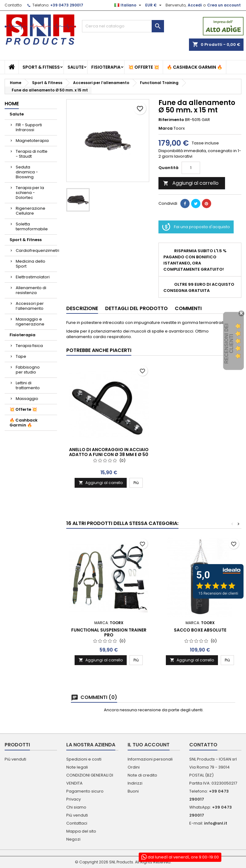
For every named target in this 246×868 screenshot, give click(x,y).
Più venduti (15, 759)
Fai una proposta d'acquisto (196, 227)
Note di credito (142, 775)
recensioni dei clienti (229, 343)
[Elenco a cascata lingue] (129, 5)
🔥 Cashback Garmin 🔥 (195, 67)
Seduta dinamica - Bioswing (27, 172)
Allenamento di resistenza (31, 290)
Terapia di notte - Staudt (32, 154)
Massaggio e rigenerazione (30, 322)
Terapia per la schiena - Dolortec (30, 193)
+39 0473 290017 (67, 5)
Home (12, 104)
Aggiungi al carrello (191, 183)
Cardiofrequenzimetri (36, 250)
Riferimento (171, 120)
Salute (76, 67)
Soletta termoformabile (32, 226)
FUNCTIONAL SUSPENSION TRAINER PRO (109, 632)
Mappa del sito (81, 831)
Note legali (77, 767)
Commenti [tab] (188, 308)
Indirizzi (135, 783)
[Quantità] (191, 168)
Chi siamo (76, 807)
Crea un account (224, 5)
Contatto (13, 5)
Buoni (133, 791)
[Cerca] (123, 26)
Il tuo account (149, 745)
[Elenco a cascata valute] (154, 5)
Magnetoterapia (32, 141)
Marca (166, 128)
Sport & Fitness (41, 67)
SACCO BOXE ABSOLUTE (200, 630)
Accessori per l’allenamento (30, 306)
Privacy (74, 799)
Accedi (195, 5)
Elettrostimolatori (33, 277)
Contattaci (77, 823)
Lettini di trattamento (28, 385)
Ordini (134, 767)
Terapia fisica (29, 346)
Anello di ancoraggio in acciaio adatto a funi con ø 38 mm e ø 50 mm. (109, 454)
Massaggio (27, 399)
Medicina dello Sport (31, 264)
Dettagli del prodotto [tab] (136, 308)
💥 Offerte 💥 (144, 67)
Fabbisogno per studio (28, 370)
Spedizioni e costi (84, 759)
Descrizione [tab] (82, 308)
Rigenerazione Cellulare (31, 211)
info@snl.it (216, 823)
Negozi (73, 839)
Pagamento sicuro (85, 791)
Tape (21, 356)
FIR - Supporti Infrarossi (29, 127)
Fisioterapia (106, 67)
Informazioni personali (150, 759)
